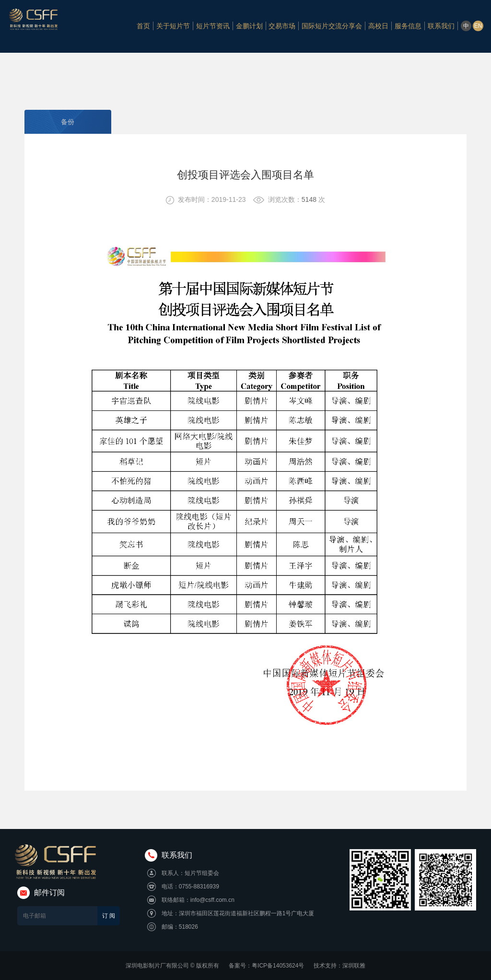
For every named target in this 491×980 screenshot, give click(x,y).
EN (478, 27)
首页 (143, 26)
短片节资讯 (213, 26)
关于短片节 (173, 26)
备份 (68, 122)
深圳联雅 (354, 966)
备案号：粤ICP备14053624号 (266, 966)
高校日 (378, 26)
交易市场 (282, 26)
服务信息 (408, 26)
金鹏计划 (249, 26)
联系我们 (441, 26)
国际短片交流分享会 (332, 26)
